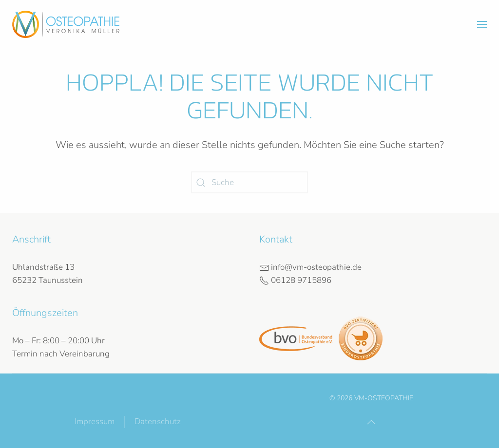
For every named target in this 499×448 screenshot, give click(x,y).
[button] (482, 24)
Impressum (95, 421)
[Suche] (249, 182)
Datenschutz (158, 421)
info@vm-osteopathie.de (310, 267)
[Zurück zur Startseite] (66, 24)
